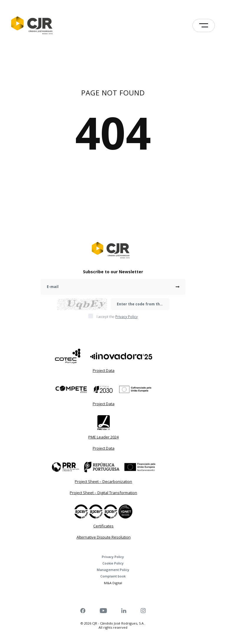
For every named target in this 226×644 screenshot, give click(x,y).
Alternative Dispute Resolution (104, 537)
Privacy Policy (113, 557)
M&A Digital (113, 583)
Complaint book (113, 576)
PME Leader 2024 (103, 437)
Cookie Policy (113, 563)
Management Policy (113, 570)
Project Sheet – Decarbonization (103, 481)
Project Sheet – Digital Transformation (103, 493)
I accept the (117, 317)
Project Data (104, 370)
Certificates (103, 526)
